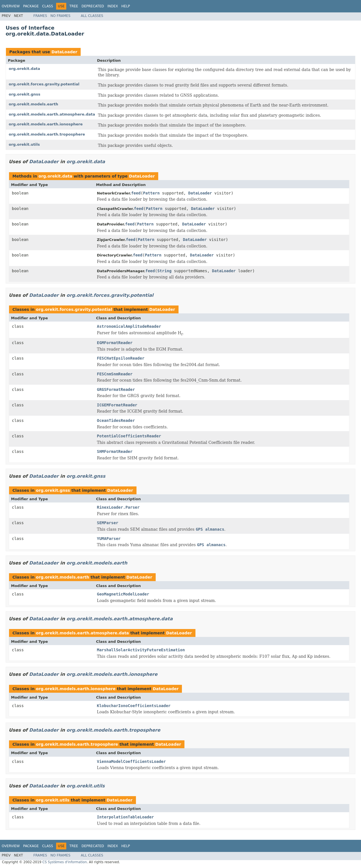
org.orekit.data (24, 69)
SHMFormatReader (115, 451)
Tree (74, 6)
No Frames (60, 16)
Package (31, 6)
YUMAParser (109, 539)
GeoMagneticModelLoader (123, 594)
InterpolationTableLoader (126, 817)
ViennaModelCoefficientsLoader (131, 761)
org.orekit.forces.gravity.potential (44, 84)
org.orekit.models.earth (33, 104)
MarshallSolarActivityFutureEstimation (141, 650)
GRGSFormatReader (116, 389)
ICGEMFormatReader (117, 405)
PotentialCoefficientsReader (129, 436)
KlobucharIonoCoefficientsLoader (134, 706)
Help (126, 6)
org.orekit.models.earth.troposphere (47, 134)
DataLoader (64, 52)
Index (113, 6)
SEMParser (108, 523)
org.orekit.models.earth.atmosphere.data (52, 114)
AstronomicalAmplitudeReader (129, 326)
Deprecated (93, 6)
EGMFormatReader (115, 343)
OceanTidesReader (116, 420)
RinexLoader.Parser (118, 507)
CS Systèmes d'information (65, 862)
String (165, 271)
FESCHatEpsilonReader (121, 358)
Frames (40, 16)
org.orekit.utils (24, 144)
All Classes (92, 16)
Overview (11, 6)
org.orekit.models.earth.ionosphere (46, 124)
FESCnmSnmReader (115, 374)
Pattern (151, 193)
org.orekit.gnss (25, 94)
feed (136, 193)
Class (48, 6)
